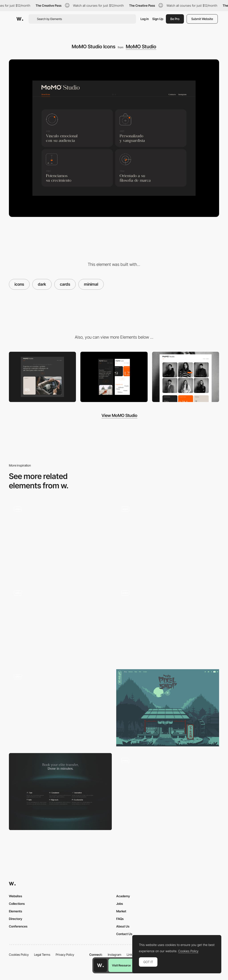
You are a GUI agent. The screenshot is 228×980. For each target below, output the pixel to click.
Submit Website (202, 19)
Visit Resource (121, 965)
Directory (16, 919)
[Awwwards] (20, 19)
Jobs (120, 904)
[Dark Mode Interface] (168, 624)
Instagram (115, 955)
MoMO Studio (141, 46)
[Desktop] (42, 377)
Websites (15, 896)
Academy (123, 896)
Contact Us (124, 934)
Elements (15, 911)
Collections (17, 904)
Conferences (18, 926)
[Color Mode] (168, 792)
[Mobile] (114, 377)
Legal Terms (42, 955)
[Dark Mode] (168, 708)
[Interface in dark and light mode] (60, 708)
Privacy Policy (65, 955)
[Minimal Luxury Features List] (60, 792)
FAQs (120, 919)
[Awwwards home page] (100, 965)
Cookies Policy (19, 955)
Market (121, 911)
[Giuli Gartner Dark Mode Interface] (168, 540)
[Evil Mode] (60, 624)
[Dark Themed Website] (60, 540)
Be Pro (175, 19)
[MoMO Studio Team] (186, 377)
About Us (123, 926)
